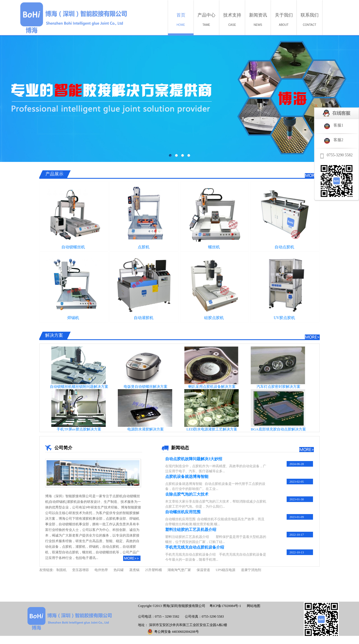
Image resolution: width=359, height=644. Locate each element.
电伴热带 (101, 570)
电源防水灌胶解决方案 (146, 429)
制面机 (61, 570)
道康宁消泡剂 (251, 570)
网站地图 (253, 606)
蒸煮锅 (134, 570)
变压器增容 (80, 570)
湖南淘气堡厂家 (179, 570)
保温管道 (203, 570)
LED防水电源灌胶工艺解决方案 (212, 429)
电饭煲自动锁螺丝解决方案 (146, 387)
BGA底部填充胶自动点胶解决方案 (278, 429)
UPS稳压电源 (225, 570)
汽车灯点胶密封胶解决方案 (279, 387)
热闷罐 (119, 570)
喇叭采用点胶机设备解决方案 (212, 387)
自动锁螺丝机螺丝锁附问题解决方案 (79, 387)
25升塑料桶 (153, 570)
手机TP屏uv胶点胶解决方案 (79, 429)
